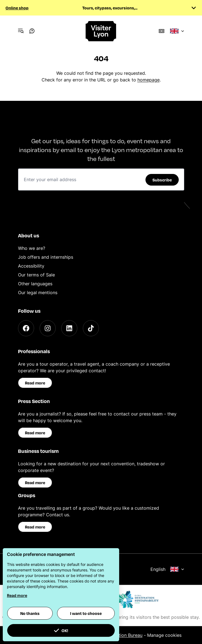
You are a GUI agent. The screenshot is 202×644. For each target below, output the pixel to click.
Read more (35, 383)
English (167, 569)
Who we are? (32, 248)
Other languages (35, 284)
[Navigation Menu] (21, 31)
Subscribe (162, 180)
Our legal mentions (38, 293)
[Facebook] (26, 328)
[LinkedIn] (69, 328)
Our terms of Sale (36, 275)
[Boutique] (162, 31)
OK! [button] (61, 630)
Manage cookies (164, 635)
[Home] (101, 31)
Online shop (17, 8)
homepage (149, 80)
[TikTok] (91, 328)
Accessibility (31, 266)
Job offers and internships (46, 257)
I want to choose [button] (86, 613)
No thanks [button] (30, 613)
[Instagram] (48, 328)
